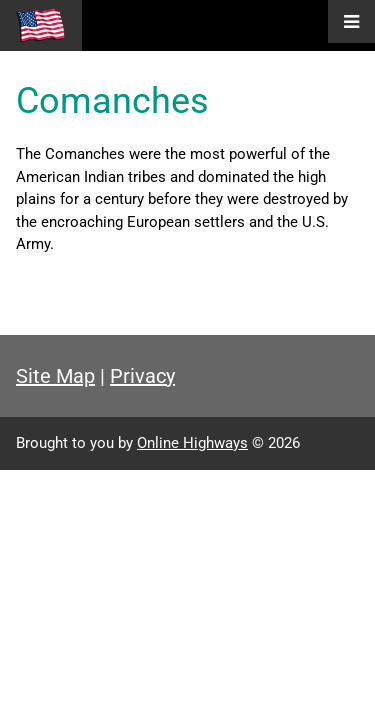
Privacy (142, 376)
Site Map (55, 376)
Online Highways (192, 443)
